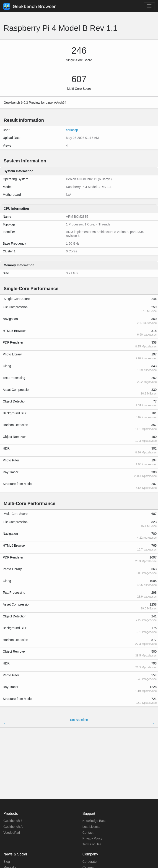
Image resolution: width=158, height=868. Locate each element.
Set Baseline (79, 720)
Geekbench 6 (13, 821)
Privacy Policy (92, 838)
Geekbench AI (13, 827)
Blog (7, 862)
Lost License (92, 827)
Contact (88, 833)
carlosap (72, 130)
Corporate (90, 862)
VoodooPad (12, 833)
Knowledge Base (95, 821)
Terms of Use (92, 844)
